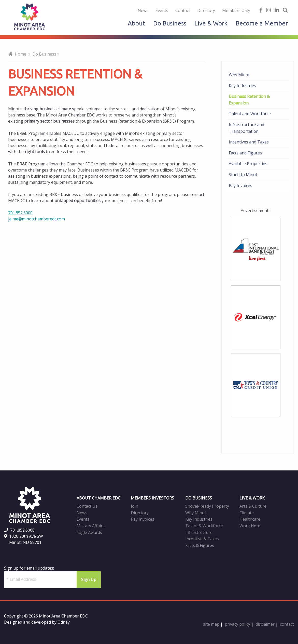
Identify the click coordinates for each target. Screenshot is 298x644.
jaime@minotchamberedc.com (37, 219)
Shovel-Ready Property (207, 506)
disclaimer (265, 624)
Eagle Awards (89, 532)
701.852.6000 (20, 213)
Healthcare (250, 519)
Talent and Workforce (250, 114)
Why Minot (239, 75)
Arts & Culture (253, 506)
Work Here (250, 526)
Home (17, 54)
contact (287, 624)
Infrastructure (199, 532)
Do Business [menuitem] (44, 54)
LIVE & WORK (252, 498)
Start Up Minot (243, 175)
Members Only (236, 10)
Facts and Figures (245, 153)
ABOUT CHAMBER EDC (98, 498)
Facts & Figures (200, 545)
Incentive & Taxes (202, 539)
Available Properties (248, 164)
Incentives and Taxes (249, 142)
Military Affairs (91, 526)
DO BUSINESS (199, 498)
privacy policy (237, 624)
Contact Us (87, 506)
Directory (206, 10)
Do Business (170, 23)
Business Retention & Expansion (249, 100)
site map (211, 624)
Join (134, 506)
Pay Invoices (240, 186)
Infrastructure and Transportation (246, 128)
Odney (64, 622)
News (143, 10)
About (136, 23)
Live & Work (211, 23)
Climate (247, 513)
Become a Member (262, 23)
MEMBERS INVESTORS (152, 498)
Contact (183, 10)
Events (162, 10)
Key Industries (242, 86)
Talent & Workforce (204, 526)
